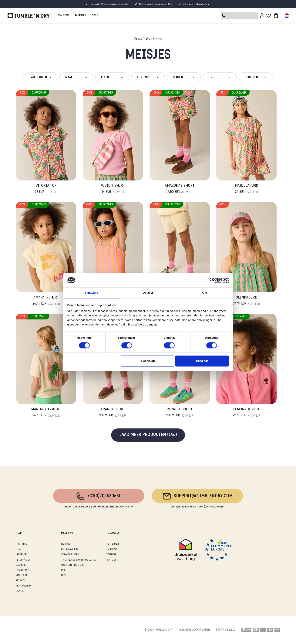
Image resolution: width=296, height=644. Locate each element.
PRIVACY (20, 581)
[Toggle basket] (276, 16)
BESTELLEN (21, 544)
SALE (95, 16)
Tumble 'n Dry (142, 39)
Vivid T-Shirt (113, 189)
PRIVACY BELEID (226, 630)
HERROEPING (22, 570)
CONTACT (21, 591)
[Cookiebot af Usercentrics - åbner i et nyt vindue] (212, 280)
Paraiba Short (180, 413)
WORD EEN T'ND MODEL (73, 565)
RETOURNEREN (23, 560)
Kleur (112, 77)
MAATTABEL (22, 575)
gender (184, 77)
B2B (63, 570)
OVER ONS (66, 544)
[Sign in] (262, 16)
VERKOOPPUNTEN (70, 555)
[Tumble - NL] (29, 16)
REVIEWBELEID (23, 586)
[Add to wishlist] (72, 95)
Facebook (112, 549)
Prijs (220, 77)
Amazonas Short (180, 189)
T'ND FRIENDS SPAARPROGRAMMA (78, 560)
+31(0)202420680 (99, 496)
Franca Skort (113, 413)
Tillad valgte (147, 361)
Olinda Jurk (246, 301)
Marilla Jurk (246, 189)
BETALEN (20, 549)
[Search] (240, 16)
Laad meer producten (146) (148, 435)
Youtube (111, 555)
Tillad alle (202, 361)
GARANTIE (21, 565)
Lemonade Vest (246, 413)
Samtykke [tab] (91, 293)
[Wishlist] (269, 16)
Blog (64, 575)
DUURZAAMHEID (69, 549)
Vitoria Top (46, 189)
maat (76, 77)
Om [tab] (205, 293)
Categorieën (40, 77)
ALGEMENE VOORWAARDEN (194, 630)
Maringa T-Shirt (46, 413)
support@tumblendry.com (197, 496)
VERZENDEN (22, 555)
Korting (148, 77)
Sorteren (256, 77)
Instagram (113, 544)
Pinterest (112, 560)
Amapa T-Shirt (46, 301)
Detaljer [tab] (148, 293)
